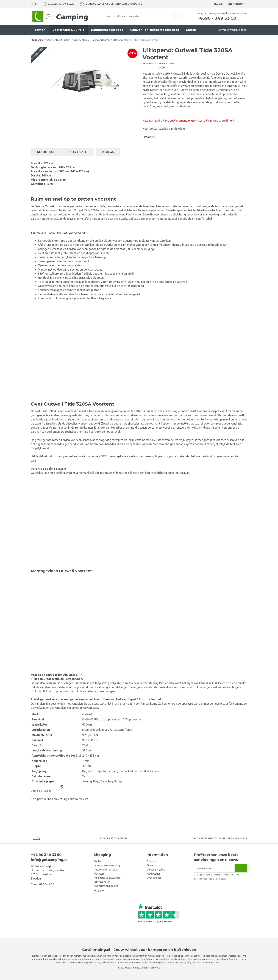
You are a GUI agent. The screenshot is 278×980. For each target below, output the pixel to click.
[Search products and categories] (138, 16)
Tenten (40, 30)
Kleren (191, 30)
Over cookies (154, 878)
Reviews (108, 152)
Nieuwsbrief (153, 874)
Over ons (152, 861)
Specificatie (79, 152)
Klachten (99, 874)
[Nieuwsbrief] (241, 868)
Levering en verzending (107, 865)
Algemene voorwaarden (107, 878)
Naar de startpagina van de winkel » (165, 129)
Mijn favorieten (102, 882)
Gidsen (150, 865)
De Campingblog (156, 870)
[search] (178, 16)
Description (46, 152)
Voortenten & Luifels (68, 30)
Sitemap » (149, 137)
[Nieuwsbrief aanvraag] (214, 868)
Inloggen (219, 4)
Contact (98, 861)
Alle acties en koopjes (106, 886)
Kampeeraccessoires (107, 30)
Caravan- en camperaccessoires (155, 30)
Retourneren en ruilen (106, 870)
